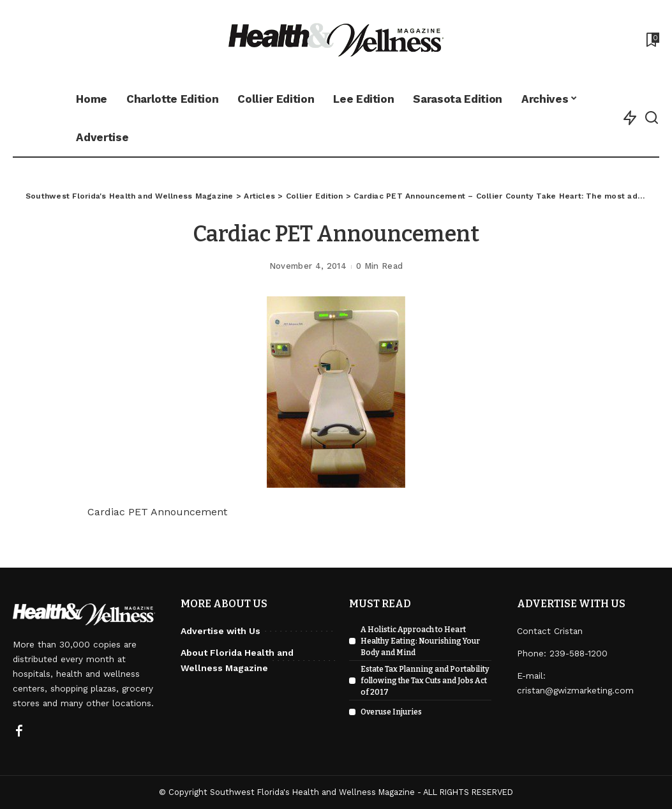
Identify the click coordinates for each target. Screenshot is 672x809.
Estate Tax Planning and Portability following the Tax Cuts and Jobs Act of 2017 (425, 681)
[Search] (652, 118)
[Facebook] (19, 732)
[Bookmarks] (652, 40)
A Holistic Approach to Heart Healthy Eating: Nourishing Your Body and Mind (420, 641)
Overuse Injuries (391, 712)
